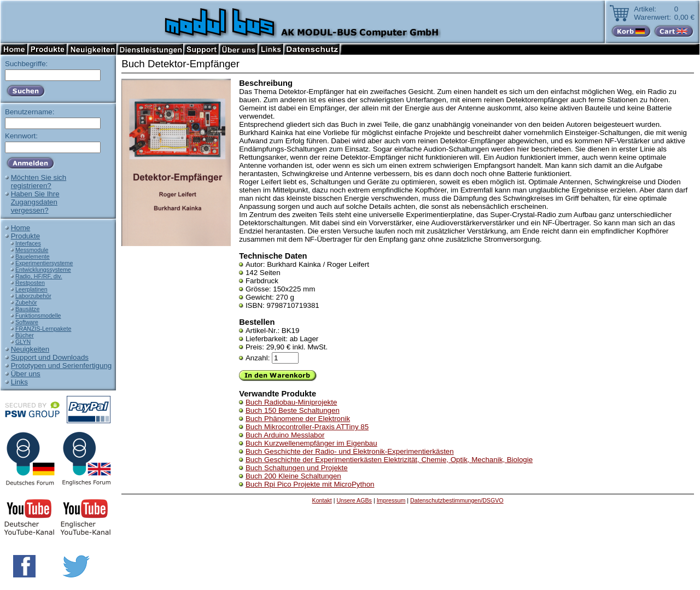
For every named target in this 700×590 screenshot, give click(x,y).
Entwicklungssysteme (43, 270)
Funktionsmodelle (38, 316)
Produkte (25, 236)
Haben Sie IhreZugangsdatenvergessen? (35, 202)
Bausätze (27, 309)
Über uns (26, 374)
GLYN (23, 342)
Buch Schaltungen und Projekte (297, 468)
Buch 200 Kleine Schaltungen (293, 476)
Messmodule (32, 250)
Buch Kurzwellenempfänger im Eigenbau (311, 443)
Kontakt (322, 500)
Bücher (25, 335)
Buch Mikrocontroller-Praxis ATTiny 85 (307, 427)
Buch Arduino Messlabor (285, 435)
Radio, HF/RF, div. (39, 276)
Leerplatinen (31, 289)
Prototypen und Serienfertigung (62, 366)
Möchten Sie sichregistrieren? (39, 182)
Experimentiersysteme (44, 263)
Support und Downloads (50, 357)
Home (21, 228)
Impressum (391, 500)
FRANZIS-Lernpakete (43, 329)
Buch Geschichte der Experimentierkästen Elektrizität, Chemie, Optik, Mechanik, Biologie (389, 460)
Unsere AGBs (354, 500)
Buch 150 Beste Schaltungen (293, 410)
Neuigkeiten (30, 349)
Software (27, 322)
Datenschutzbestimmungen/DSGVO (457, 500)
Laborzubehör (33, 296)
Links (19, 382)
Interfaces (28, 243)
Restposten (30, 283)
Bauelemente (33, 256)
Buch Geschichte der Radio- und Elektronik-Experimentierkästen (350, 451)
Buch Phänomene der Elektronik (298, 419)
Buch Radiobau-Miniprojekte (291, 402)
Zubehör (26, 302)
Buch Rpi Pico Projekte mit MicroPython (310, 484)
